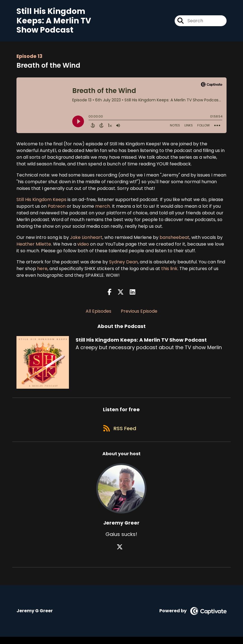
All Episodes (98, 314)
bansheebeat (175, 240)
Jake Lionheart (86, 240)
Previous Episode (139, 314)
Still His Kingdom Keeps (41, 203)
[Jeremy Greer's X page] (121, 554)
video (83, 247)
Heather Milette (34, 247)
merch (103, 209)
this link (169, 272)
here (42, 272)
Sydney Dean (123, 265)
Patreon (57, 209)
